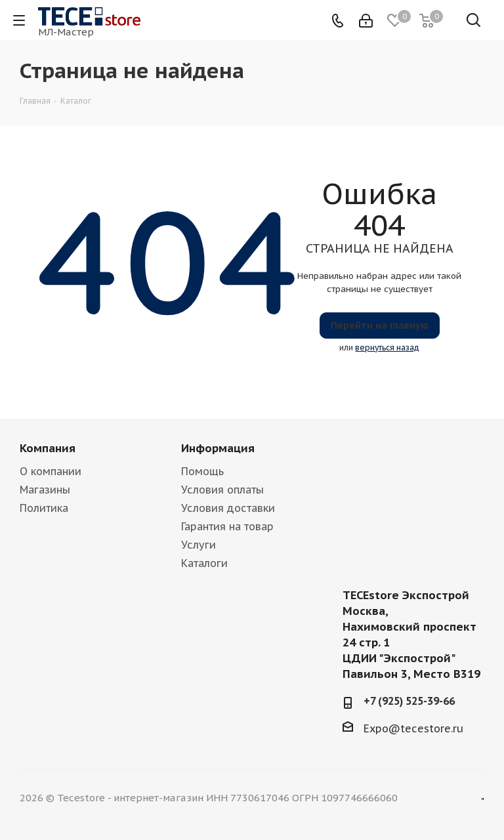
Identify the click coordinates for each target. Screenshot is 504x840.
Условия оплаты (222, 490)
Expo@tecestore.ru (413, 728)
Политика (44, 508)
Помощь (202, 471)
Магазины (45, 490)
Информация (218, 448)
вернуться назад (387, 347)
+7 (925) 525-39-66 (409, 701)
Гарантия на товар (227, 526)
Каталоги (204, 563)
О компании (51, 471)
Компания (48, 448)
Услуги (199, 545)
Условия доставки (228, 508)
